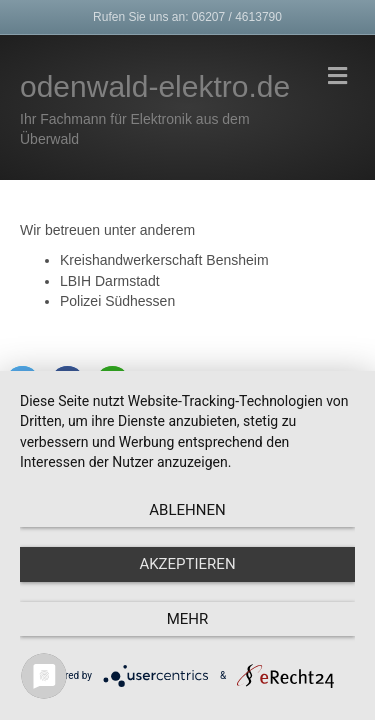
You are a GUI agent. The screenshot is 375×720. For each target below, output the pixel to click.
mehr (188, 619)
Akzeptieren (187, 564)
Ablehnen (187, 510)
